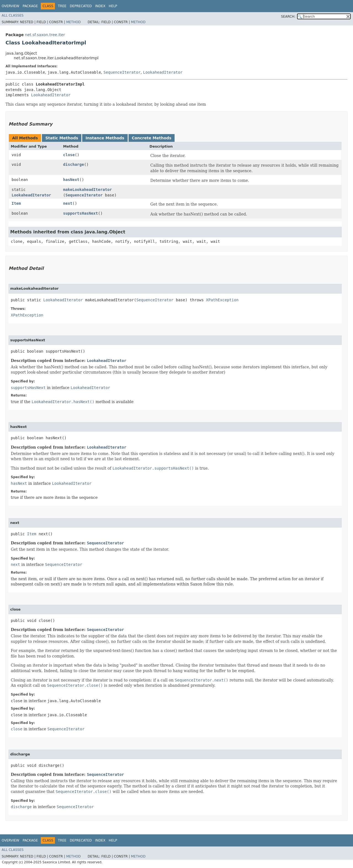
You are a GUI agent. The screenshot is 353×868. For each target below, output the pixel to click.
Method (73, 22)
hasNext (71, 180)
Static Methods (62, 138)
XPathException (222, 300)
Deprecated (81, 6)
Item (16, 203)
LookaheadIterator (163, 72)
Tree (62, 6)
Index (100, 6)
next (68, 203)
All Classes (13, 15)
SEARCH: (288, 17)
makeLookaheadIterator (88, 190)
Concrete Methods (152, 138)
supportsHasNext (81, 213)
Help (113, 6)
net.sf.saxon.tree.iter (45, 35)
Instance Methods (105, 138)
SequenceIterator (122, 72)
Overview (10, 6)
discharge (74, 164)
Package (30, 6)
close (69, 155)
